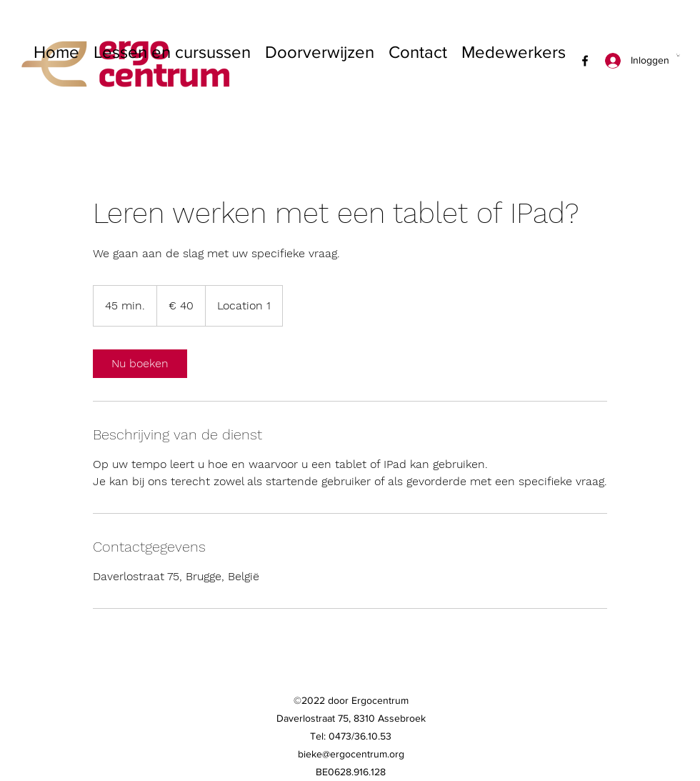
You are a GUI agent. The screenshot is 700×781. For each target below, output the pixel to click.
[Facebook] (585, 61)
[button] (678, 55)
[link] (140, 364)
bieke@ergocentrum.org (351, 754)
